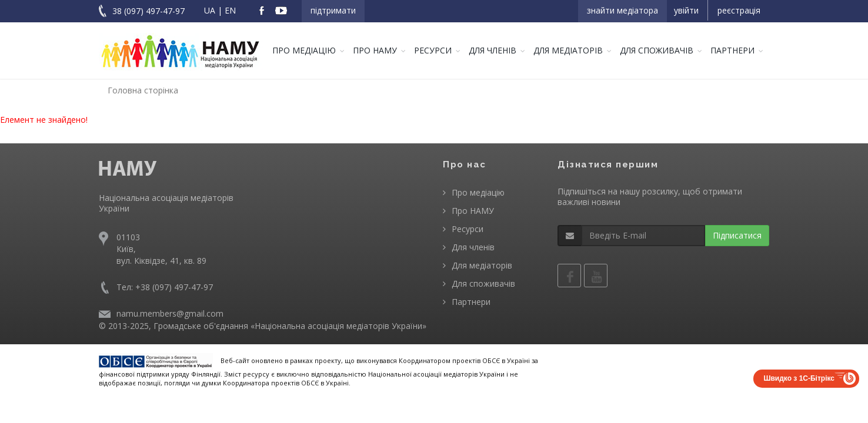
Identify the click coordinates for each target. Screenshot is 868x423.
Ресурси (433, 50)
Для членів (493, 50)
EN (230, 10)
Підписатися (737, 235)
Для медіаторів (568, 50)
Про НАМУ (375, 50)
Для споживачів (657, 50)
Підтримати (333, 10)
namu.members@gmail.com (170, 313)
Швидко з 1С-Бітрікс (799, 378)
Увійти (686, 10)
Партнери (732, 50)
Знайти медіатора (622, 10)
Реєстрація (739, 10)
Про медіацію (304, 50)
